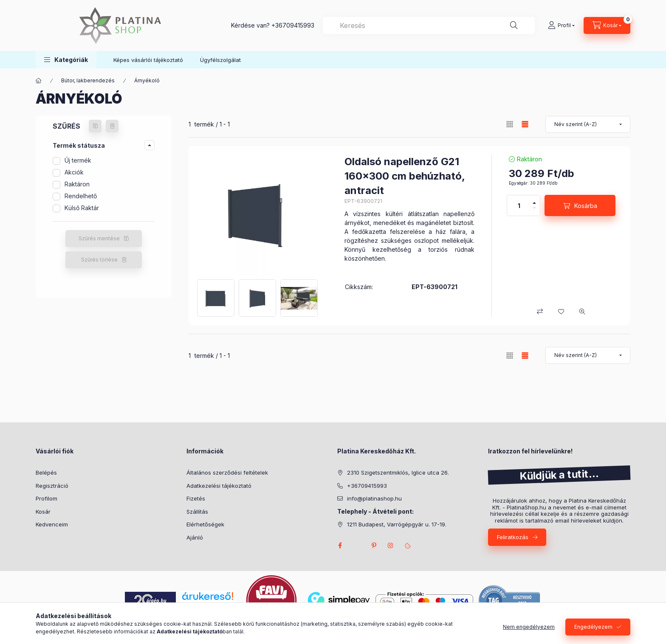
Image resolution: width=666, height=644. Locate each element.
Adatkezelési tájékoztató (219, 486)
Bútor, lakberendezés (88, 80)
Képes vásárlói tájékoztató (148, 60)
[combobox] (429, 25)
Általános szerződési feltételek (227, 472)
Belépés (46, 472)
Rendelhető (81, 196)
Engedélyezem (593, 627)
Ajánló (195, 537)
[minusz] (534, 208)
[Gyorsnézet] (582, 312)
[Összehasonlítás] (540, 312)
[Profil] (561, 25)
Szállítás (197, 512)
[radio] (510, 124)
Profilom (47, 498)
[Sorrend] (588, 124)
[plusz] (534, 203)
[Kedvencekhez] (561, 312)
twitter (357, 546)
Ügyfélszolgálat (220, 60)
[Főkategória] (39, 81)
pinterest (374, 546)
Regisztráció (52, 486)
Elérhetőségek (205, 524)
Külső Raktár (82, 208)
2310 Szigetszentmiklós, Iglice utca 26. (398, 472)
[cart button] (607, 25)
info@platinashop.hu (374, 498)
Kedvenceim (52, 524)
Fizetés (196, 498)
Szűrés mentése (99, 238)
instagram (391, 546)
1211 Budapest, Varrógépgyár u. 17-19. (397, 524)
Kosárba (586, 206)
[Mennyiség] (519, 205)
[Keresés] (514, 25)
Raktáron (77, 184)
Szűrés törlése (99, 260)
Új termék (78, 160)
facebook (340, 546)
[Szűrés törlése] (112, 126)
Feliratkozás (513, 537)
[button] (66, 60)
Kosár (43, 512)
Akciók (74, 172)
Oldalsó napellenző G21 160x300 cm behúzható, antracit (405, 176)
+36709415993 (293, 25)
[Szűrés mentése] (95, 126)
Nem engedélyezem (529, 627)
